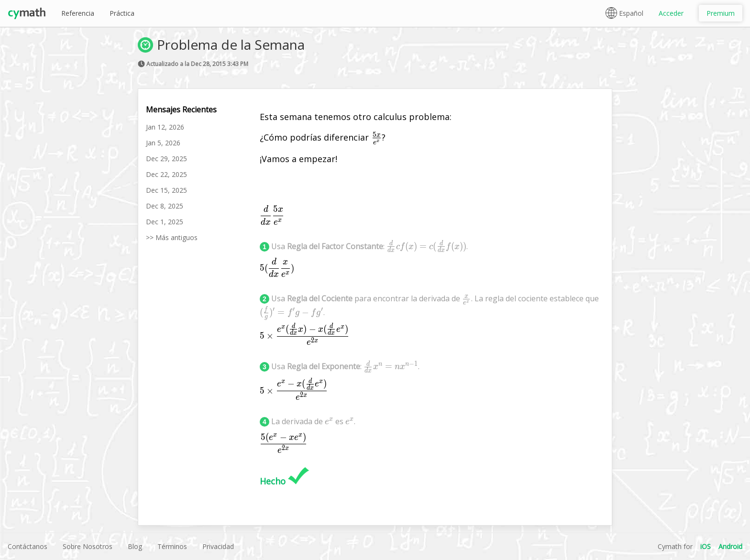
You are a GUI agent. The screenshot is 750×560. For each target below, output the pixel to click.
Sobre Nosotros (88, 546)
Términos (172, 546)
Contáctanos (28, 546)
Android (730, 546)
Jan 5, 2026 (163, 143)
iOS (706, 546)
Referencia (78, 13)
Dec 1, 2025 (165, 222)
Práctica (122, 13)
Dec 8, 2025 (165, 206)
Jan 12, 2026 (165, 127)
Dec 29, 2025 (166, 159)
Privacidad (218, 546)
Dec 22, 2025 (166, 174)
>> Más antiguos (172, 237)
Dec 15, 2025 (166, 190)
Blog (135, 546)
